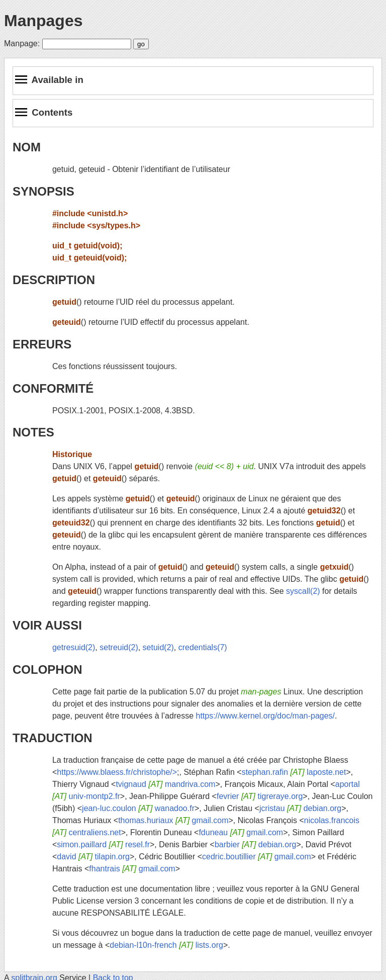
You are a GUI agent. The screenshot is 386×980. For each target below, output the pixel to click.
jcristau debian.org (300, 808)
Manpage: (22, 43)
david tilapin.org (93, 857)
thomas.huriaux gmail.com (173, 820)
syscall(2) (303, 591)
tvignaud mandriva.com (165, 784)
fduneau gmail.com (241, 832)
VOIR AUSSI (47, 625)
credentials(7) (203, 647)
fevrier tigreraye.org (260, 796)
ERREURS (42, 344)
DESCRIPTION (54, 280)
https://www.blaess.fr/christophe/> (117, 772)
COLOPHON (47, 670)
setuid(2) (158, 647)
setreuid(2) (119, 647)
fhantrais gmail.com (132, 869)
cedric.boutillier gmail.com (257, 857)
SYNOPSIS (43, 191)
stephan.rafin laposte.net (294, 772)
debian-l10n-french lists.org (166, 945)
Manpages (43, 21)
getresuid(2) (74, 647)
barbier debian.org (255, 844)
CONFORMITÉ (53, 388)
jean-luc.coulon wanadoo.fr (138, 808)
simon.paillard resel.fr (103, 844)
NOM (27, 147)
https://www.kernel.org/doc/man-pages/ (265, 716)
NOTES (33, 432)
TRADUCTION (53, 738)
